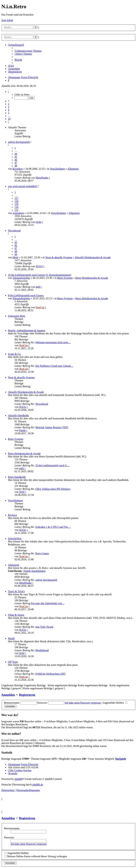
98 (16, 251)
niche (38, 222)
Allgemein (73, 169)
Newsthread (14, 231)
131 (16, 210)
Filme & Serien (16, 615)
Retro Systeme (65, 278)
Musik (11, 638)
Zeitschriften (15, 539)
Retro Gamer (42, 553)
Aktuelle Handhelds (18, 415)
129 (16, 204)
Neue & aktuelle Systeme (59, 257)
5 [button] (9, 113)
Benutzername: (12, 828)
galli (38, 287)
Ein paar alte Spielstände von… (48, 603)
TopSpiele (121, 759)
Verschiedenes (57, 169)
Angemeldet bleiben (115, 703)
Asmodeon (18, 213)
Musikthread (42, 650)
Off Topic (13, 662)
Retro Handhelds (17, 477)
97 (16, 248)
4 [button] (9, 110)
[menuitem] (28, 51)
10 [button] (9, 119)
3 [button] (9, 107)
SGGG (39, 266)
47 (16, 163)
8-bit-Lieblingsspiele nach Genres (26, 295)
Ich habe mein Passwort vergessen (83, 703)
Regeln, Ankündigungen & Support (27, 330)
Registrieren (27, 695)
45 (16, 157)
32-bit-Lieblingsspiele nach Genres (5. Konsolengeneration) (40, 275)
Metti (15, 257)
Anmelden (8, 695)
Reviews (12, 515)
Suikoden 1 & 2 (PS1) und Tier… (53, 527)
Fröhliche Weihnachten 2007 (51, 674)
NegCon (40, 307)
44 (16, 154)
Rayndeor (18, 169)
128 (16, 201)
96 (16, 245)
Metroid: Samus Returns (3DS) (52, 427)
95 (16, 243)
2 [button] (9, 104)
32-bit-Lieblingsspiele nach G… (52, 465)
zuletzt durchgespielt (19, 142)
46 (16, 160)
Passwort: (9, 837)
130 (16, 207)
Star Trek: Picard (44, 627)
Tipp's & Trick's (16, 591)
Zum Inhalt (7, 20)
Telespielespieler (21, 278)
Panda (22, 430)
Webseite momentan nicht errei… (53, 342)
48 (16, 166)
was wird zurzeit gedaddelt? (23, 186)
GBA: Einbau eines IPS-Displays (53, 489)
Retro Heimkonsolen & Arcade (92, 278)
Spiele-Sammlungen (34, 571)
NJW (22, 492)
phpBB (18, 779)
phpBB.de (38, 785)
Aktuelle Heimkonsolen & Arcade (93, 257)
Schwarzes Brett (16, 316)
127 (16, 198)
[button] (8, 92)
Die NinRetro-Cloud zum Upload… (54, 366)
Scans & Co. (14, 354)
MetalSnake (42, 178)
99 (16, 254)
